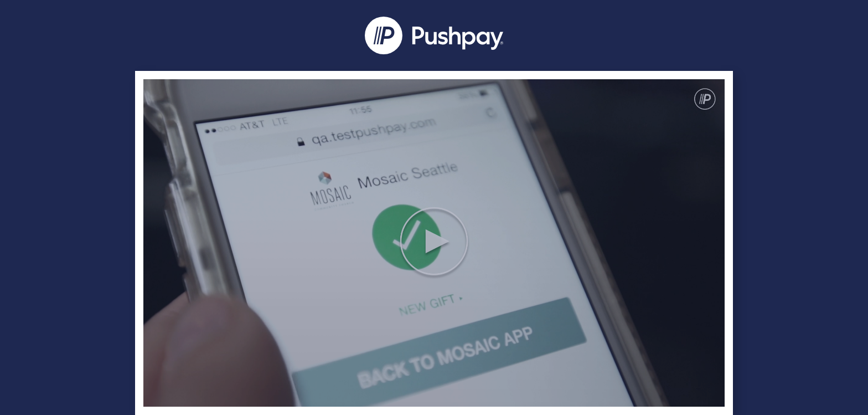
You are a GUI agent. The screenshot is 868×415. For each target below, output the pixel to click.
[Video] (434, 243)
